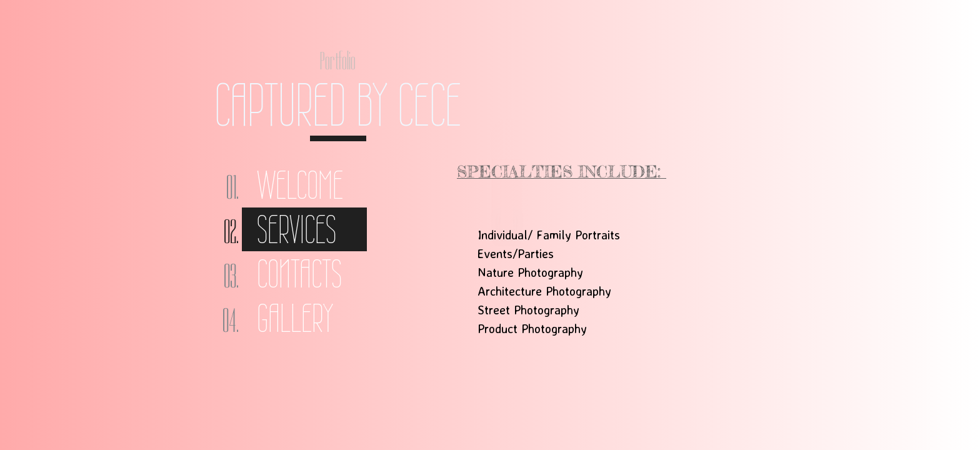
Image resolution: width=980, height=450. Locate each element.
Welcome (300, 185)
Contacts (299, 274)
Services (297, 229)
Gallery (295, 318)
